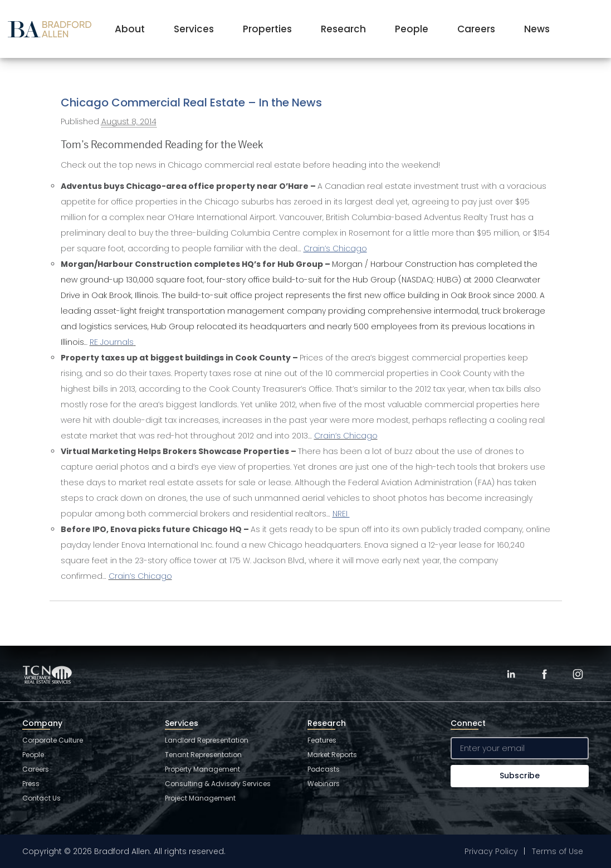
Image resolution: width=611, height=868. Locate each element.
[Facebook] (544, 674)
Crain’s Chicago (346, 436)
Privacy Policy (491, 851)
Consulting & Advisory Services (218, 784)
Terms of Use (558, 851)
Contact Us (41, 798)
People (412, 29)
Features (322, 740)
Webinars (324, 784)
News (537, 29)
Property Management (202, 769)
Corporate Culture (53, 740)
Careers (476, 29)
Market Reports (332, 755)
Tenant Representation (203, 755)
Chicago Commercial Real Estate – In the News (191, 103)
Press (31, 784)
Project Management (200, 798)
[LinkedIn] (511, 674)
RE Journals (112, 342)
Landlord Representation (207, 740)
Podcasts (324, 769)
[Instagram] (578, 674)
